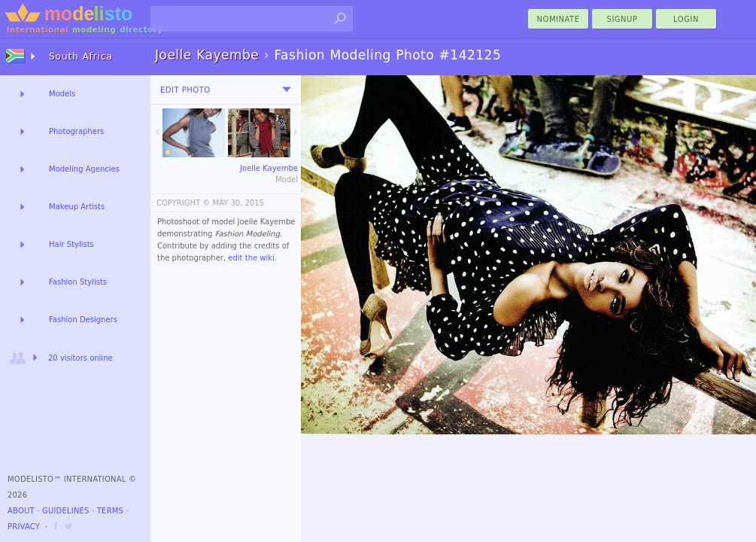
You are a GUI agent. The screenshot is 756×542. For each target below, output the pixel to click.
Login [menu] (686, 19)
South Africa (81, 56)
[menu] (287, 90)
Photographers (76, 131)
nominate (559, 19)
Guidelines (66, 511)
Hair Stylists (71, 244)
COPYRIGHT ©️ (183, 203)
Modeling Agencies (84, 169)
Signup (622, 19)
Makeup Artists (77, 207)
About (21, 511)
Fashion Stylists (78, 282)
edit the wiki (251, 258)
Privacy (24, 527)
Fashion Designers (83, 320)
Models (62, 94)
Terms (110, 511)
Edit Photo (185, 90)
